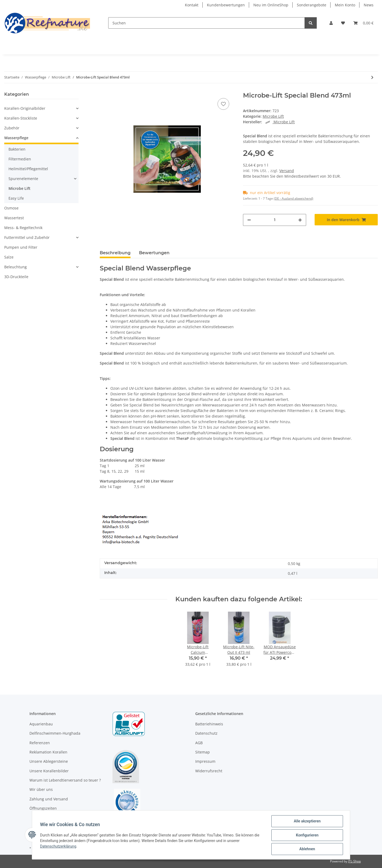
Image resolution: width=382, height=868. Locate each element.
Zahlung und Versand (49, 799)
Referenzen (40, 743)
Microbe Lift (273, 116)
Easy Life (16, 198)
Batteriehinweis (209, 724)
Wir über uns (41, 789)
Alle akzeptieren (307, 822)
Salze (9, 257)
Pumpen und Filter (21, 247)
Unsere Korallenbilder (49, 771)
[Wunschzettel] (343, 23)
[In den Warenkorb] (346, 220)
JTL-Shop (354, 861)
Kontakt (192, 5)
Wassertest (14, 218)
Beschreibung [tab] (115, 253)
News (369, 5)
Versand (287, 171)
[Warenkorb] (363, 23)
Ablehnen (307, 849)
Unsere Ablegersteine (49, 761)
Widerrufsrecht (209, 771)
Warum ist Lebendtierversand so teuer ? (65, 780)
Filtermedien (20, 159)
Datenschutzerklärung (59, 847)
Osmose (11, 208)
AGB (199, 743)
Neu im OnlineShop (271, 5)
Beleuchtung (16, 267)
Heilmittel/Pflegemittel (28, 169)
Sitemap (203, 752)
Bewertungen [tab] (154, 253)
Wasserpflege (16, 138)
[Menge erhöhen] (300, 220)
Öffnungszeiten (43, 808)
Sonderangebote (312, 5)
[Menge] (275, 220)
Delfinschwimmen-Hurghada (55, 733)
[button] (331, 23)
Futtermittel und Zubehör (27, 237)
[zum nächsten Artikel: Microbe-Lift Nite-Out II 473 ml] (372, 77)
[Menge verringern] (249, 220)
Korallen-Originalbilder (25, 108)
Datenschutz (206, 733)
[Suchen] (207, 23)
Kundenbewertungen (226, 5)
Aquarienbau (41, 724)
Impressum (205, 761)
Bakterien (17, 149)
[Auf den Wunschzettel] (223, 104)
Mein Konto (345, 5)
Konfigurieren (307, 835)
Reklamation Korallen (48, 752)
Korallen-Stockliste (21, 118)
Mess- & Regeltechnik (23, 228)
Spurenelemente (23, 179)
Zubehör (12, 128)
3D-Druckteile (16, 277)
